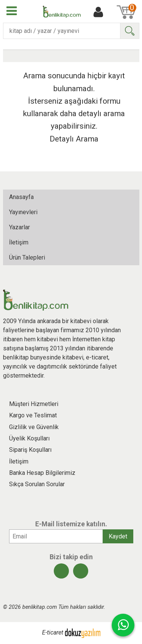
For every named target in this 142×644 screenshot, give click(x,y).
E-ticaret (53, 633)
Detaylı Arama (74, 139)
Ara (130, 31)
